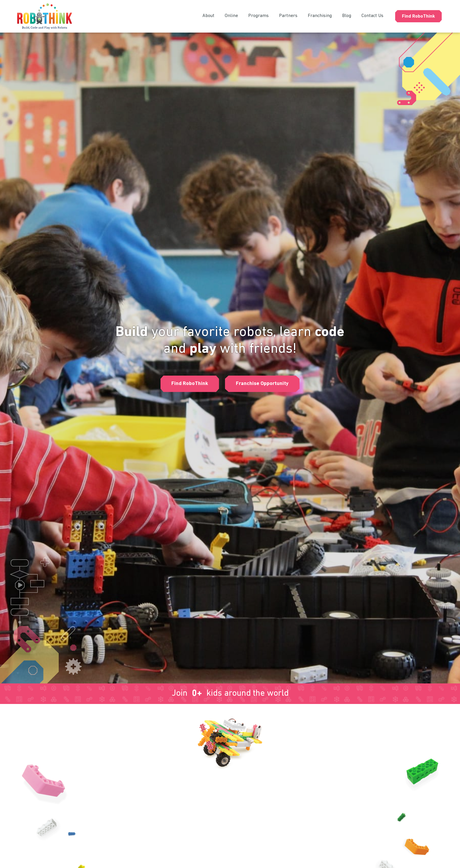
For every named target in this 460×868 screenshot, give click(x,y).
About (208, 16)
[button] (189, 384)
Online (231, 16)
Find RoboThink (418, 16)
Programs (258, 16)
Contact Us (372, 16)
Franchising (320, 16)
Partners (288, 16)
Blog (347, 16)
